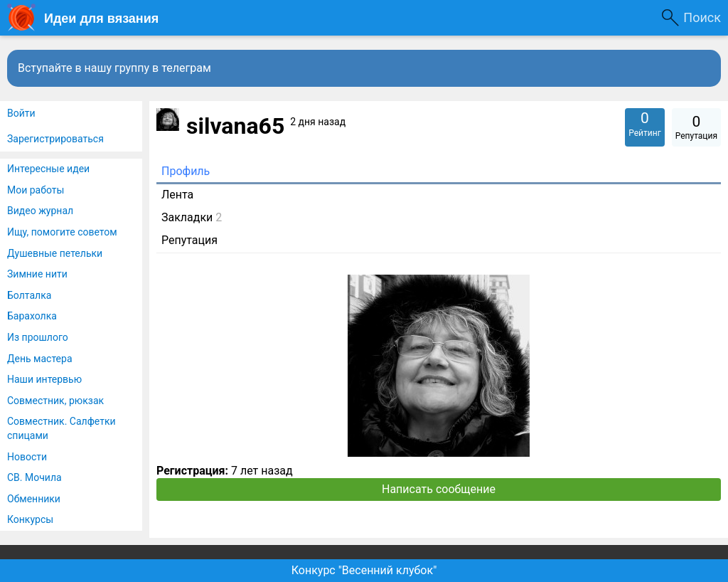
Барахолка (32, 316)
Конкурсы (30, 519)
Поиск (702, 17)
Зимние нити (37, 274)
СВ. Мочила (34, 477)
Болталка (29, 295)
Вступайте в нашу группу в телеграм (114, 68)
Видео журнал (40, 211)
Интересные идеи (48, 169)
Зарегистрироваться (55, 139)
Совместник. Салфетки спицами (61, 428)
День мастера (40, 359)
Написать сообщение (439, 489)
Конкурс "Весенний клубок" (364, 570)
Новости (27, 457)
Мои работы (36, 190)
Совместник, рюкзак (55, 401)
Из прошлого (38, 337)
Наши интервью (44, 379)
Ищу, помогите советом (62, 232)
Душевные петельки (55, 253)
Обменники (34, 499)
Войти (21, 113)
